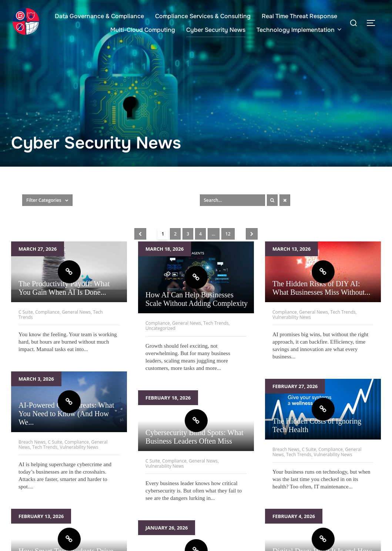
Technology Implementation (300, 30)
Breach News (32, 442)
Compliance (47, 312)
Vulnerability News (292, 317)
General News (76, 312)
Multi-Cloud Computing (143, 30)
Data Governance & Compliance (99, 16)
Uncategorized (160, 328)
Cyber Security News (216, 30)
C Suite (26, 312)
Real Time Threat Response (299, 16)
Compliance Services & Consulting (203, 16)
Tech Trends (216, 323)
